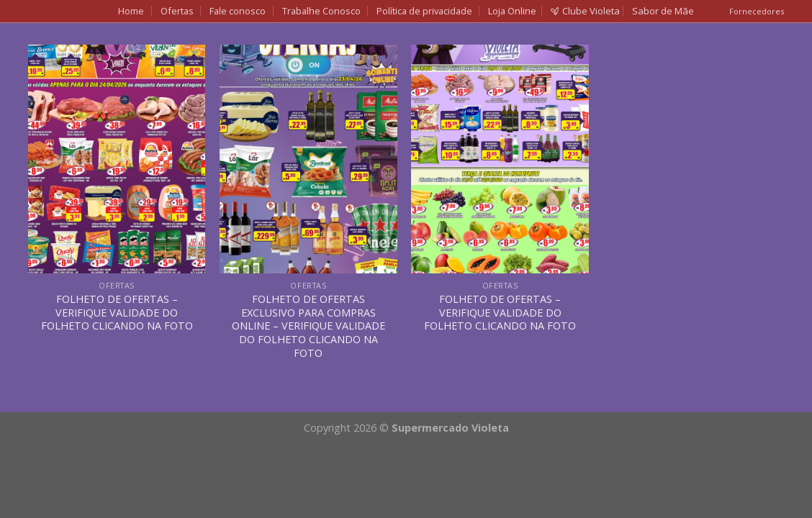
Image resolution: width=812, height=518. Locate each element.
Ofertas (177, 11)
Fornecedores (757, 11)
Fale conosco (238, 11)
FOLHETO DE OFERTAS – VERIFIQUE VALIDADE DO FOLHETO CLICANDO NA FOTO (117, 313)
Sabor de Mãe (663, 11)
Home (131, 11)
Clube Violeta (585, 11)
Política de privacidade (424, 11)
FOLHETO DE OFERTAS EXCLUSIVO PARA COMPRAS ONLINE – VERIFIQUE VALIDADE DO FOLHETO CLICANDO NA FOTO (308, 326)
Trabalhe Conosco (321, 11)
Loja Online (512, 11)
